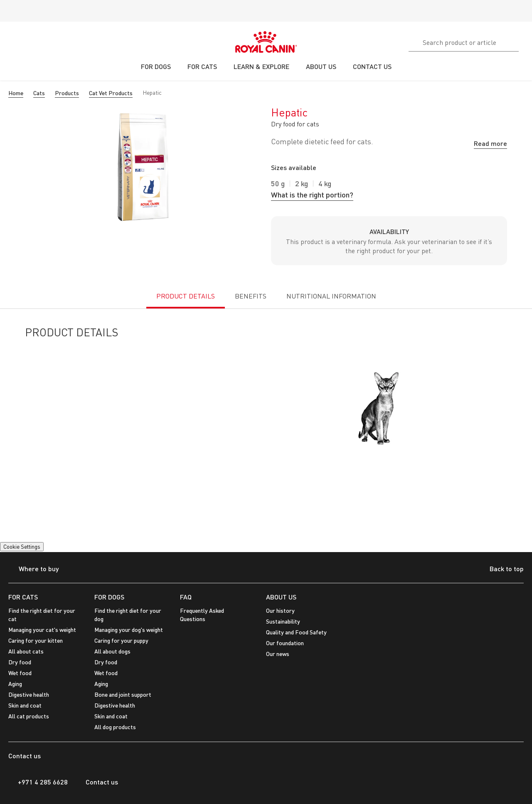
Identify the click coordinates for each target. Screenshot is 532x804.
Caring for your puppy (121, 640)
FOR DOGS (109, 597)
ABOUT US (281, 597)
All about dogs (112, 651)
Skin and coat (25, 705)
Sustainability (283, 621)
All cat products (29, 716)
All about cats (26, 651)
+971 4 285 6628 (38, 782)
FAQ (186, 597)
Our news (278, 654)
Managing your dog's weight (129, 630)
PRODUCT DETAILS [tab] (186, 296)
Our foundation (285, 643)
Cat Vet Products (111, 93)
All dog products (115, 727)
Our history (280, 610)
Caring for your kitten (36, 640)
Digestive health (29, 694)
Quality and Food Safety (296, 632)
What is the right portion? (312, 195)
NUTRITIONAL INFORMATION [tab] (331, 296)
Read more (490, 143)
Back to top (500, 570)
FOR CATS (23, 597)
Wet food (20, 673)
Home (16, 93)
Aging (15, 684)
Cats (39, 93)
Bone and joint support (123, 694)
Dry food (20, 662)
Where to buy (33, 569)
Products (67, 93)
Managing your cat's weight (42, 630)
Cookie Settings (22, 547)
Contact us (97, 782)
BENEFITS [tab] (251, 296)
